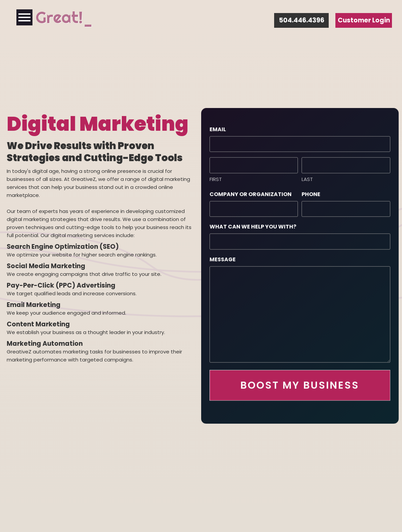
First (216, 177)
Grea (54, 17)
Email (218, 127)
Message (223, 257)
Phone (311, 192)
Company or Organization (251, 192)
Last (307, 177)
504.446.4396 (302, 20)
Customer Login (364, 20)
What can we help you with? (253, 225)
